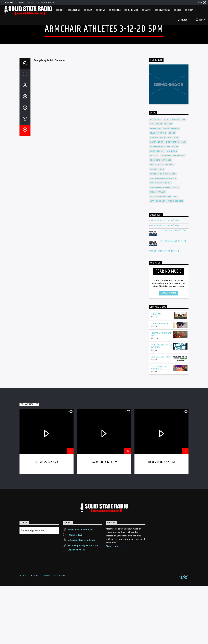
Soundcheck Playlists (163, 232)
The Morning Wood (160, 382)
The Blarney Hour (160, 241)
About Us (76, 10)
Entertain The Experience (165, 187)
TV (175, 255)
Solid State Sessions (162, 223)
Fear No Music (158, 191)
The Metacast (158, 250)
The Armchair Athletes (163, 237)
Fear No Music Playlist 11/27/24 (164, 279)
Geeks (172, 191)
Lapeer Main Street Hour (164, 205)
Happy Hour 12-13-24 (104, 521)
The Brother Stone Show (164, 246)
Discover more (115, 605)
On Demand (133, 10)
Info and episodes (169, 352)
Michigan (172, 210)
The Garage (156, 372)
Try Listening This (161, 255)
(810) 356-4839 (75, 593)
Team (20, 3)
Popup (200, 20)
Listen (182, 20)
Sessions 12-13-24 (47, 521)
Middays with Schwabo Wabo (162, 393)
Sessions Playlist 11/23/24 (173, 289)
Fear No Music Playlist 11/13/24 (164, 310)
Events (148, 10)
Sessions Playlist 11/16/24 (173, 299)
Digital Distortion (161, 182)
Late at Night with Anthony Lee (160, 426)
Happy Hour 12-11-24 (161, 521)
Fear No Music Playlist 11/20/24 (164, 284)
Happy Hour (157, 200)
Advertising (164, 10)
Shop (191, 10)
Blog (31, 3)
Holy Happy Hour (176, 200)
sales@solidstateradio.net (81, 599)
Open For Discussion (173, 214)
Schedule (8, 3)
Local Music (157, 210)
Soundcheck (157, 228)
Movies (154, 214)
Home (62, 10)
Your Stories (176, 259)
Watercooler (158, 259)
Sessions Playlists (161, 218)
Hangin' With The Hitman (164, 196)
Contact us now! (46, 3)
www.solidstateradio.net (81, 588)
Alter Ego (156, 178)
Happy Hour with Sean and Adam (161, 404)
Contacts (61, 634)
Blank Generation (174, 178)
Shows (102, 10)
